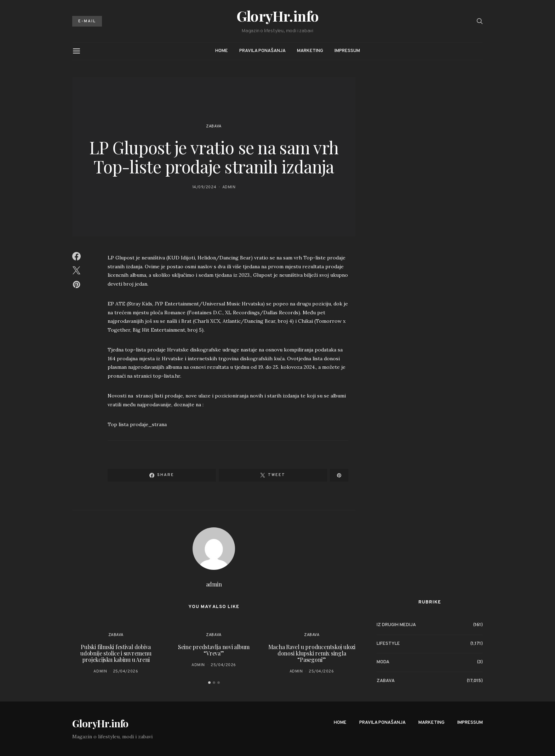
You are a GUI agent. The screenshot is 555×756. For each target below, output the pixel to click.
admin (229, 187)
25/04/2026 (126, 671)
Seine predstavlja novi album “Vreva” (214, 650)
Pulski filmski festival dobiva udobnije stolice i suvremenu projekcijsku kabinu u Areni (116, 653)
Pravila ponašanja (262, 51)
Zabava (214, 126)
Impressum (347, 51)
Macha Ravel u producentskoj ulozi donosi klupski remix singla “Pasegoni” (312, 653)
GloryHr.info (278, 16)
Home (222, 51)
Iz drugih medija (396, 625)
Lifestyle (388, 644)
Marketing (310, 51)
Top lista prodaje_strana (137, 424)
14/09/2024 (204, 187)
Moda (383, 662)
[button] (209, 683)
